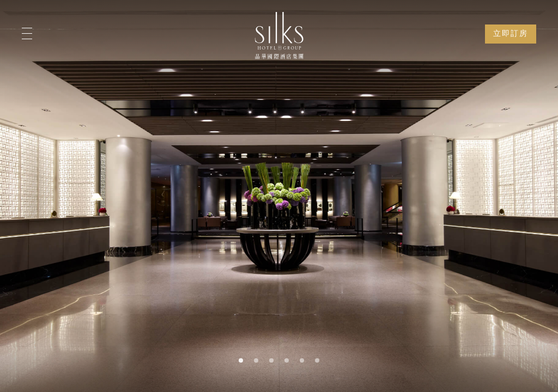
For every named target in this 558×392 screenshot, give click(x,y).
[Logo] (279, 35)
